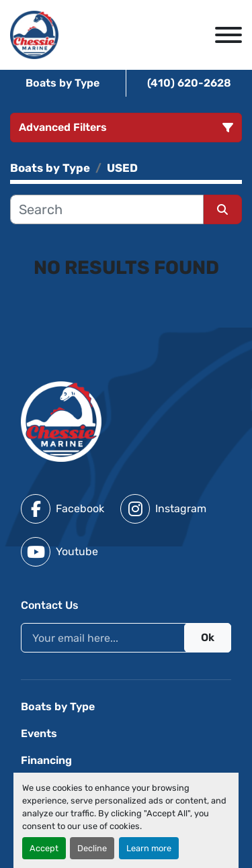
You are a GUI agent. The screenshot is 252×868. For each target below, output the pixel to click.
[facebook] (62, 509)
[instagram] (163, 509)
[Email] (126, 638)
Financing (46, 760)
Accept (44, 848)
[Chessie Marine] (61, 421)
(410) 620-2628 (189, 83)
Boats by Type (62, 83)
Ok (208, 637)
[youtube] (59, 552)
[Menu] (228, 35)
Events (39, 733)
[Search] (107, 209)
